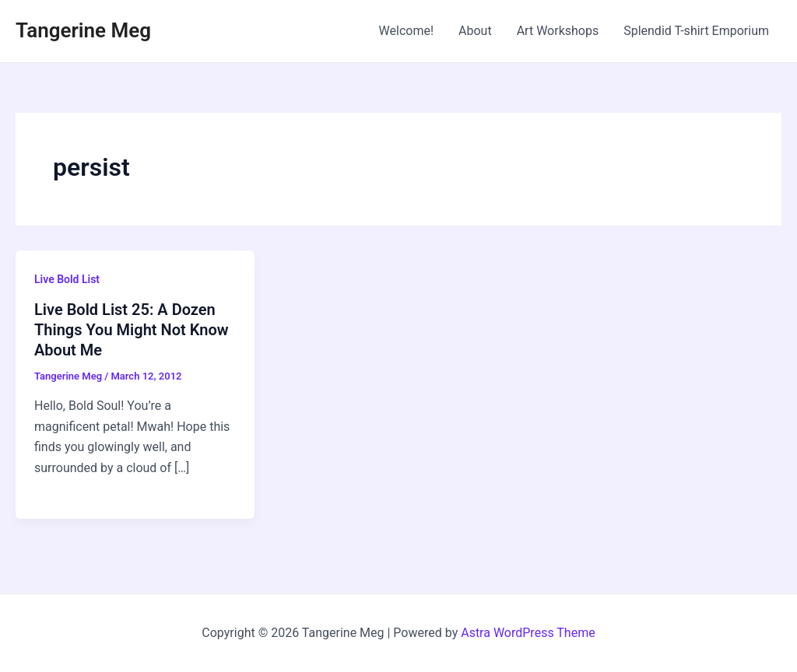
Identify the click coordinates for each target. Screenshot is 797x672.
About (475, 31)
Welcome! (406, 31)
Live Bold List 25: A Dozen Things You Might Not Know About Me (131, 330)
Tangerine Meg (83, 30)
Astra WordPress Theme (528, 633)
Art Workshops (558, 31)
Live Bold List (67, 279)
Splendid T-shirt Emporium (696, 31)
